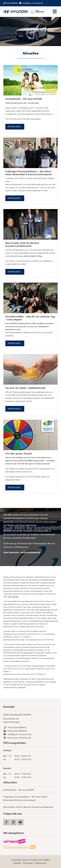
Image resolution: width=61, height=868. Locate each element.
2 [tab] (23, 40)
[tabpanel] (30, 31)
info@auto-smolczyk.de (33, 3)
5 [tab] (38, 40)
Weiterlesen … (16, 127)
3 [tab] (28, 40)
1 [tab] (18, 40)
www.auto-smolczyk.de (19, 738)
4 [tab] (33, 40)
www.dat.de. (13, 597)
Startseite (24, 12)
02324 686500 (11, 3)
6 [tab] (43, 40)
